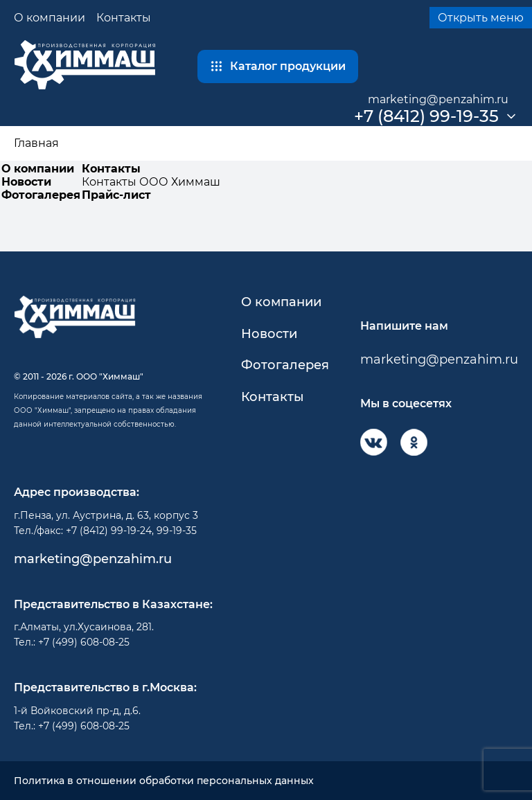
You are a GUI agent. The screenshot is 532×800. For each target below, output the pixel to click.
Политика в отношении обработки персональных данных (164, 781)
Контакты (124, 18)
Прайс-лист (116, 195)
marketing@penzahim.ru (438, 99)
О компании (50, 18)
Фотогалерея (41, 195)
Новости (26, 182)
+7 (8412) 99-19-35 (426, 116)
